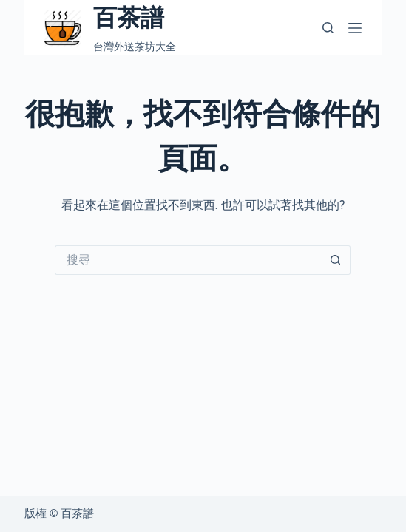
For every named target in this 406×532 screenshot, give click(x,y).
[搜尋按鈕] (336, 260)
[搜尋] (328, 28)
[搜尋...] (188, 260)
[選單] (355, 28)
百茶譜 (129, 18)
